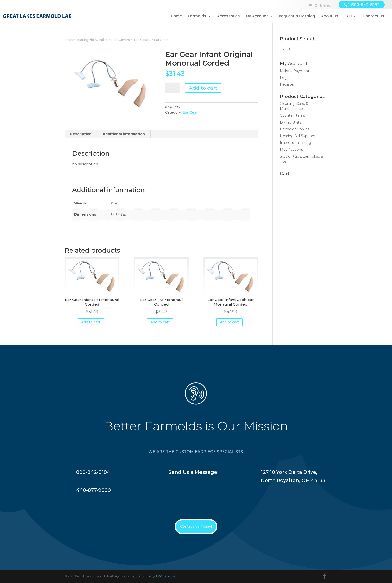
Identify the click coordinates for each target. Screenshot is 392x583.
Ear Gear (161, 40)
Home (176, 16)
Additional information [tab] (124, 134)
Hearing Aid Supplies (92, 40)
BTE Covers (120, 40)
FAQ (348, 16)
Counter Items (292, 115)
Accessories (228, 16)
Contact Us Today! (196, 526)
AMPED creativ (166, 576)
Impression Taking (295, 143)
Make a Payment (295, 71)
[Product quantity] (172, 88)
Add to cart (203, 88)
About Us (330, 16)
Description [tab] (81, 134)
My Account (257, 16)
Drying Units (290, 122)
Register (287, 84)
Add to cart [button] (91, 322)
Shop (69, 40)
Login (285, 78)
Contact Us (373, 16)
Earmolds (197, 16)
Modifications (291, 150)
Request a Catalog (297, 16)
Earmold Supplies (295, 129)
